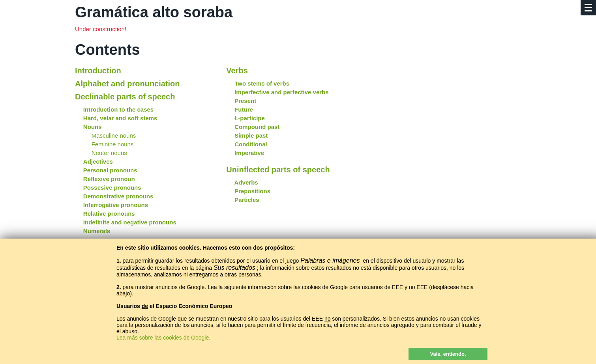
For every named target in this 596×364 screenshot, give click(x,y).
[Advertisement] (449, 112)
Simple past (251, 135)
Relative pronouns (109, 214)
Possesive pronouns (112, 188)
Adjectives (98, 161)
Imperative (249, 153)
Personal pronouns (110, 170)
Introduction (98, 71)
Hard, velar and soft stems (120, 118)
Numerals (97, 231)
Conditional (251, 144)
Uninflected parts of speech (278, 170)
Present (245, 101)
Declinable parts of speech (125, 97)
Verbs (237, 71)
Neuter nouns (109, 153)
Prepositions (252, 191)
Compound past (257, 127)
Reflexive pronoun (109, 179)
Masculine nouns (114, 135)
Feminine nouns (113, 144)
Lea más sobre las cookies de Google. (163, 338)
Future (244, 109)
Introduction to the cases (118, 109)
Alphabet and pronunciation (127, 84)
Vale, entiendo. (448, 354)
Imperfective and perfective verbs (281, 92)
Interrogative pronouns (116, 205)
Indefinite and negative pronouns (130, 222)
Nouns (93, 127)
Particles (247, 200)
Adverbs (246, 182)
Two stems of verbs (262, 83)
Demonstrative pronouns (118, 196)
